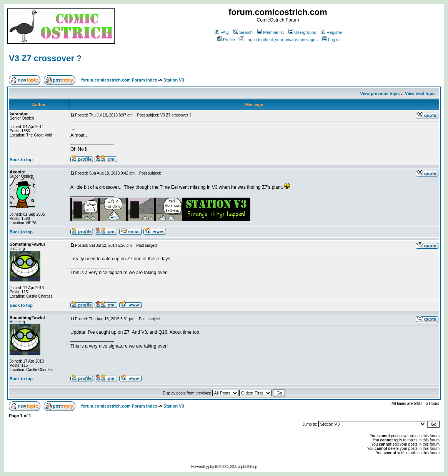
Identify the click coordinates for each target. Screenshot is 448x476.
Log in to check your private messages (279, 40)
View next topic (420, 93)
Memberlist (271, 32)
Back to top (21, 160)
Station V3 (174, 80)
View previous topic (380, 93)
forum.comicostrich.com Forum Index (119, 80)
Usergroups (302, 32)
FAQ (222, 32)
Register (331, 32)
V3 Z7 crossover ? (45, 58)
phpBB (213, 467)
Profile (226, 40)
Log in (331, 40)
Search (243, 32)
